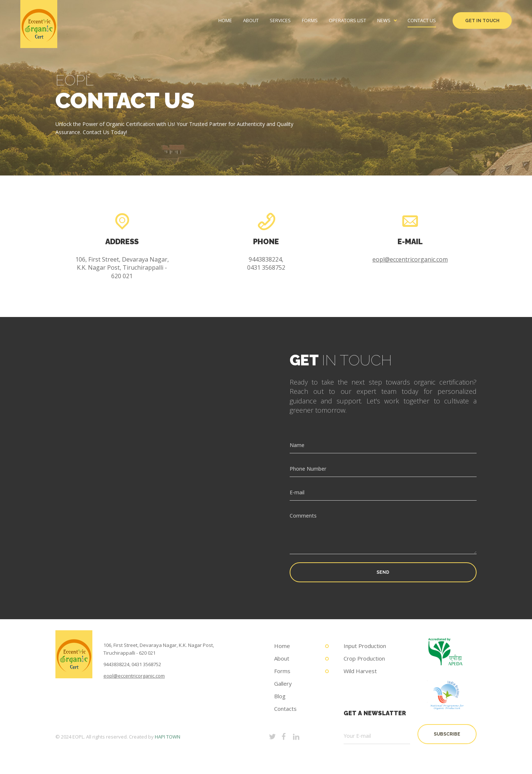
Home (225, 21)
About (251, 21)
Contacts (285, 709)
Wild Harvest (360, 671)
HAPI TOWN (168, 737)
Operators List (347, 21)
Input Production (365, 646)
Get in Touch (482, 21)
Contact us (422, 21)
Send (383, 572)
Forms (310, 21)
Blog (280, 696)
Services (280, 21)
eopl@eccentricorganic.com (410, 259)
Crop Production (364, 658)
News (384, 21)
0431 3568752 (146, 664)
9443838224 (116, 664)
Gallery (283, 683)
